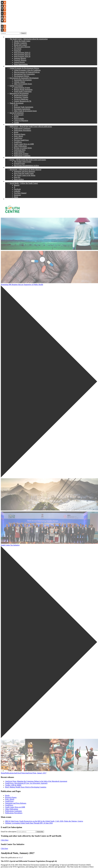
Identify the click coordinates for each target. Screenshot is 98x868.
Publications (9, 773)
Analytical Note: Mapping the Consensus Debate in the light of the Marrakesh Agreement (36, 781)
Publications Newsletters (14, 813)
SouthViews (9, 801)
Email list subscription (9, 832)
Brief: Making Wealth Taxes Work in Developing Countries (26, 787)
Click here (4, 848)
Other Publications (12, 809)
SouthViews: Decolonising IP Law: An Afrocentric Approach (26, 783)
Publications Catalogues (13, 811)
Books (7, 795)
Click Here (5, 840)
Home (3, 773)
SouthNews (9, 805)
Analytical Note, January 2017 (36, 773)
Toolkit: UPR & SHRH (13, 785)
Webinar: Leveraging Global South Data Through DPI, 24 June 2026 (29, 823)
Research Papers (11, 797)
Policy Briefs (10, 799)
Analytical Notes (19, 773)
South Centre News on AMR (15, 807)
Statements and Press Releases (16, 803)
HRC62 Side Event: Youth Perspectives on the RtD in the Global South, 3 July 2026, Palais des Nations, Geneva (44, 821)
